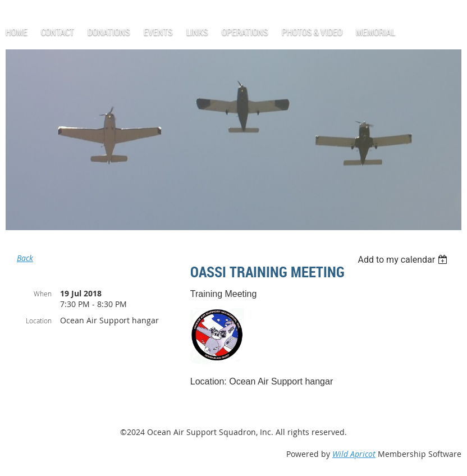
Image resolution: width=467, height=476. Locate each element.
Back (25, 258)
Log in (31, 5)
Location (39, 321)
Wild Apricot (354, 454)
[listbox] (404, 260)
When (43, 294)
